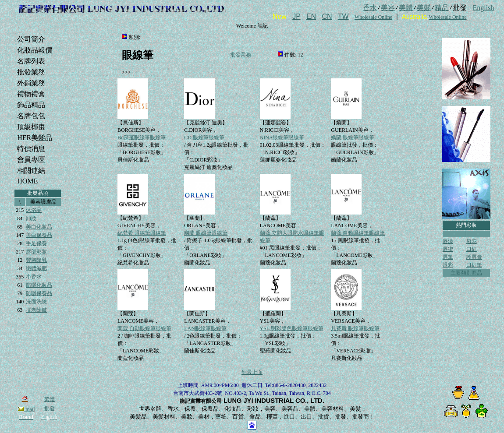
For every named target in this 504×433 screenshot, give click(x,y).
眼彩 (448, 265)
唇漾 (448, 241)
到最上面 (252, 372)
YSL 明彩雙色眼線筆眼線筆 (292, 328)
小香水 (34, 277)
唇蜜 (448, 249)
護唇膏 (474, 257)
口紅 (472, 249)
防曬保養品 (39, 293)
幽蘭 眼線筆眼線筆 (206, 233)
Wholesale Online (373, 17)
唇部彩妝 (36, 252)
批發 (50, 408)
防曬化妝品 (39, 285)
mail (26, 409)
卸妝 (31, 218)
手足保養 (36, 243)
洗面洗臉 (36, 302)
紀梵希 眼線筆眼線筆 (142, 233)
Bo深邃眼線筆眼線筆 (142, 137)
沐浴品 (34, 210)
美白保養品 (39, 235)
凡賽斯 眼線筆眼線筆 (355, 328)
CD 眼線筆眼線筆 (204, 137)
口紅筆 (474, 265)
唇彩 (472, 241)
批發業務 (241, 55)
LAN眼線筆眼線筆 (205, 328)
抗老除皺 (36, 310)
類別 (134, 37)
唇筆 (448, 257)
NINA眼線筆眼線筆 (282, 137)
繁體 (50, 399)
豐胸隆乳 (36, 260)
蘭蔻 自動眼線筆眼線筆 (358, 233)
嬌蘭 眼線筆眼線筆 (353, 137)
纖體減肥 (36, 268)
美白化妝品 (39, 227)
